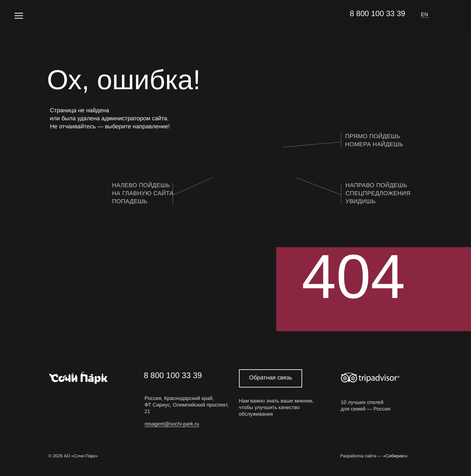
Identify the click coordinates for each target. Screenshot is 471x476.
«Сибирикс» (395, 456)
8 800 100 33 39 (377, 14)
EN (425, 14)
